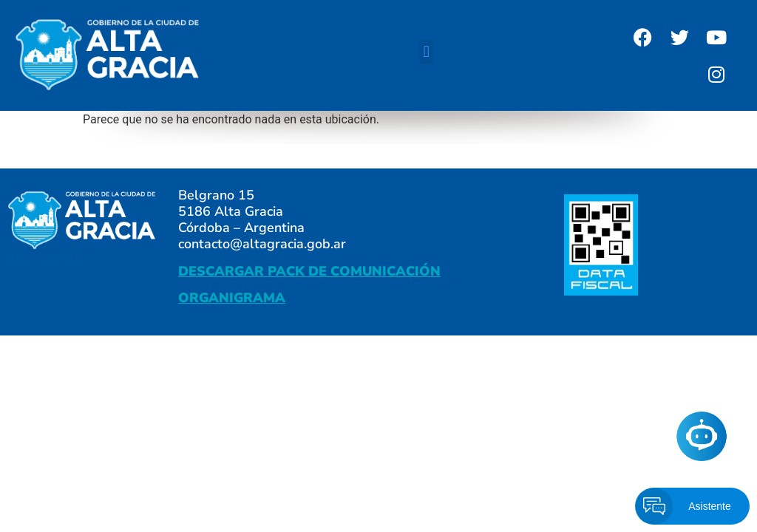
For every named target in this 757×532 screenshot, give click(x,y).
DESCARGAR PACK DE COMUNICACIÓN (309, 271)
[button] (426, 52)
